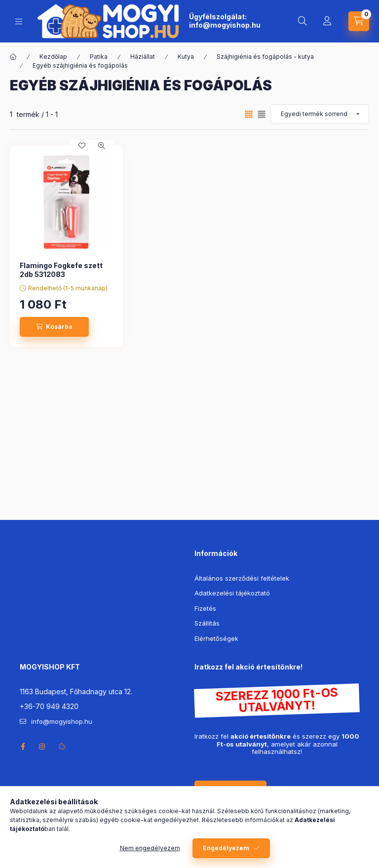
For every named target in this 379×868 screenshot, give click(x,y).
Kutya (186, 57)
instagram (42, 747)
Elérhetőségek (216, 638)
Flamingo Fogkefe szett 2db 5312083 (61, 270)
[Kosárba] (54, 327)
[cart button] (359, 21)
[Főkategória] (13, 57)
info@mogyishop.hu (225, 25)
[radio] (262, 114)
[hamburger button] (19, 21)
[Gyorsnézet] (102, 146)
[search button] (303, 21)
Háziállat (143, 57)
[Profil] (327, 21)
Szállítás (207, 623)
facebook (23, 747)
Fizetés (205, 608)
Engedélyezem (226, 848)
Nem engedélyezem (150, 848)
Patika (99, 57)
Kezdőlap (53, 57)
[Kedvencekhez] (82, 146)
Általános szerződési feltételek (242, 578)
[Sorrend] (320, 114)
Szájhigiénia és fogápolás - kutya (265, 57)
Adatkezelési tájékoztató (232, 593)
